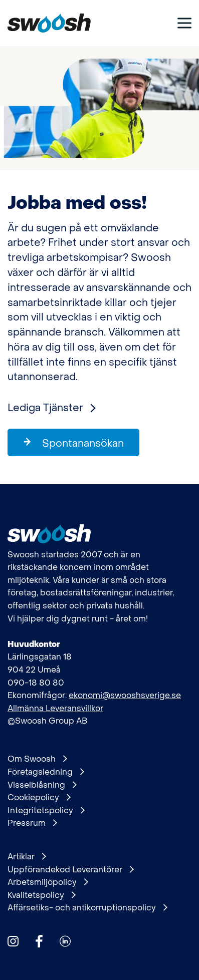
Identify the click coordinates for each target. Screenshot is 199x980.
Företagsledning (46, 772)
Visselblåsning (42, 785)
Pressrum (32, 823)
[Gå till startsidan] (49, 23)
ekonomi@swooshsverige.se (125, 695)
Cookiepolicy (39, 798)
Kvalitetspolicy (41, 895)
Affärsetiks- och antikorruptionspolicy (87, 908)
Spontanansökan (73, 443)
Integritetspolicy (46, 811)
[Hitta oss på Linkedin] (65, 941)
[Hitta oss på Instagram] (13, 941)
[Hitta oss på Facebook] (39, 941)
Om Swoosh (37, 759)
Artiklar (27, 857)
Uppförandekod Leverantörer (70, 870)
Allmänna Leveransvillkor (55, 708)
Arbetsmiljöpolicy (48, 882)
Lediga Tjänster (51, 408)
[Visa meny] (184, 23)
